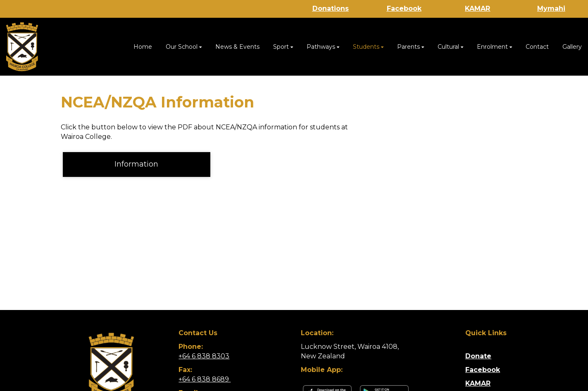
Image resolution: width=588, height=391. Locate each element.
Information (136, 164)
